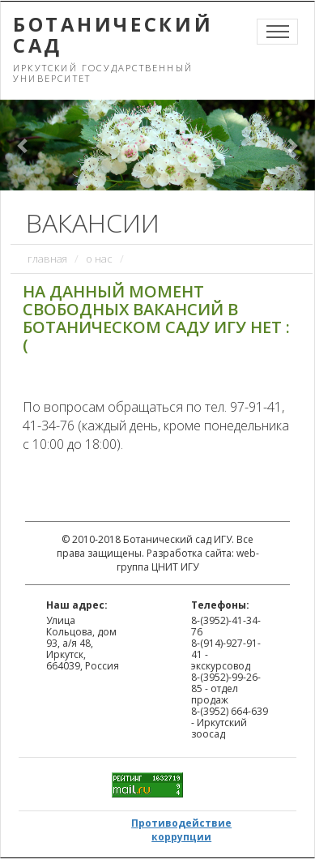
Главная (47, 259)
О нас (99, 259)
